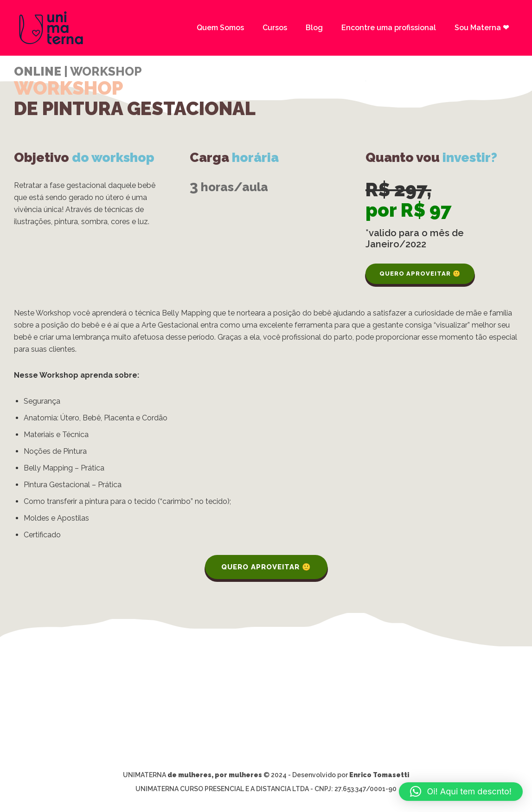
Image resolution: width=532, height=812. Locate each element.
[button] (461, 792)
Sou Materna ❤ (482, 28)
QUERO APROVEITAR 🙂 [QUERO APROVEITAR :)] (420, 274)
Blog (314, 28)
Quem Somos (220, 28)
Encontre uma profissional (389, 28)
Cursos (275, 28)
